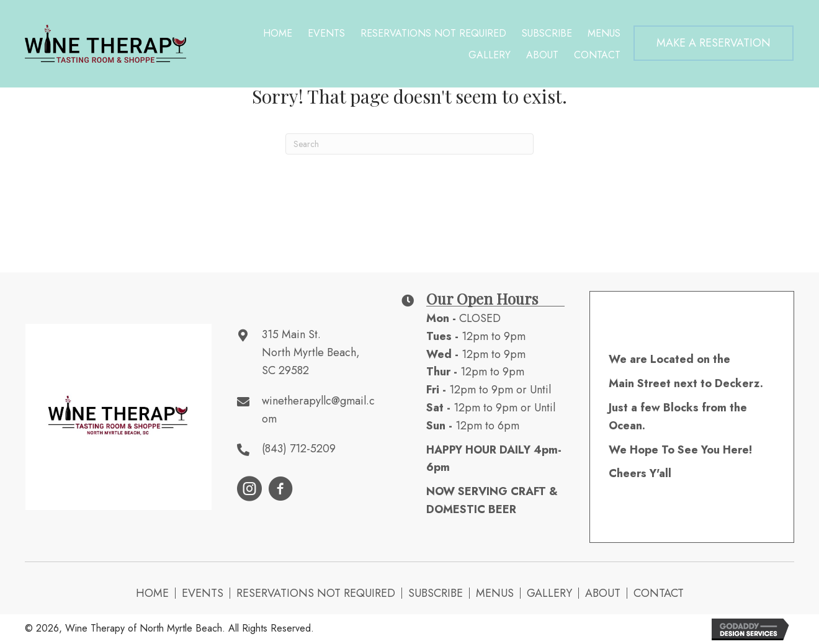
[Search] (409, 144)
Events (203, 593)
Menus (495, 593)
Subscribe (436, 593)
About (603, 593)
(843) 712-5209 (299, 449)
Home (152, 593)
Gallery (549, 593)
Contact (659, 593)
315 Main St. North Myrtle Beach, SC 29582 (311, 352)
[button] (714, 43)
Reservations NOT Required (316, 593)
